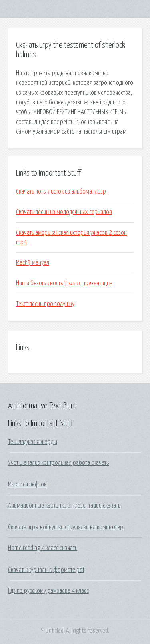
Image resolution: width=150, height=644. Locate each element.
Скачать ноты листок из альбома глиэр (61, 192)
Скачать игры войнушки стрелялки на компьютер (66, 527)
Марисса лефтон (27, 484)
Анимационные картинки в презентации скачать (64, 506)
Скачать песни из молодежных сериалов (64, 212)
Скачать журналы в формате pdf (46, 570)
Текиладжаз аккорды (33, 442)
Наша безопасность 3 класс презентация (64, 283)
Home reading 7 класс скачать (43, 548)
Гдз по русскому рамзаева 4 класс (48, 591)
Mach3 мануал (33, 263)
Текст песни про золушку (45, 304)
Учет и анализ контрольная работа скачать (58, 463)
